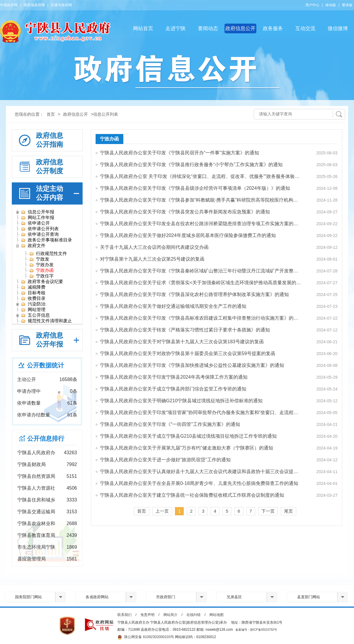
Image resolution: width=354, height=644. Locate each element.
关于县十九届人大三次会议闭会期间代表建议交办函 (154, 247)
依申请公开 (35, 223)
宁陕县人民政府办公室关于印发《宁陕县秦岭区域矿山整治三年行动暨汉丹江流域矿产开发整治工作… (201, 271)
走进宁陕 (176, 28)
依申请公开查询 (40, 234)
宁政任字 (41, 276)
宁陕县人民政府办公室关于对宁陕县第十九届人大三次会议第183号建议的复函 (182, 342)
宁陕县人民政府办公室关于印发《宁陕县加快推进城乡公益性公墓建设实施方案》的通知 (192, 365)
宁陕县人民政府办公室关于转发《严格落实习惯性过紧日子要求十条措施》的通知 (185, 330)
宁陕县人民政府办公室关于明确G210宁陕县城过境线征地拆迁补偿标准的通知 (181, 401)
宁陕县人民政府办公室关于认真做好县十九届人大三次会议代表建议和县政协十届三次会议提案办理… (201, 471)
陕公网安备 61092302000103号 (146, 637)
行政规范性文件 (48, 254)
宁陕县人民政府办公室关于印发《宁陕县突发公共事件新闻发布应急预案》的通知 (185, 212)
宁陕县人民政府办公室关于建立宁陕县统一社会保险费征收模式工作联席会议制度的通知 (192, 495)
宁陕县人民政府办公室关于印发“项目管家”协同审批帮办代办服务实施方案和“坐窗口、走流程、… (201, 412)
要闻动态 (208, 28)
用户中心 (312, 5)
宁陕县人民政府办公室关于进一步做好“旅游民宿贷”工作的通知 (165, 460)
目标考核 (33, 293)
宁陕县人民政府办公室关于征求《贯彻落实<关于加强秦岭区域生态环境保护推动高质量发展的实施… (201, 283)
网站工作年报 (38, 218)
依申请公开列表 (40, 229)
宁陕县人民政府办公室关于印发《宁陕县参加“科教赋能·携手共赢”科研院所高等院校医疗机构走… (201, 200)
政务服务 (273, 28)
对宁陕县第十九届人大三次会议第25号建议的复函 (152, 259)
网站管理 (33, 310)
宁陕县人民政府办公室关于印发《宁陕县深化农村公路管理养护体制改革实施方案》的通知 (194, 294)
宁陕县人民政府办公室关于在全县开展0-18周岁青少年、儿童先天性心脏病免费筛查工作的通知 (199, 483)
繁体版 (347, 5)
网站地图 (217, 615)
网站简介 (171, 615)
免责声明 (147, 615)
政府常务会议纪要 (42, 282)
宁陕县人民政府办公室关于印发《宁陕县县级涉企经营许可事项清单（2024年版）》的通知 (195, 188)
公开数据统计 (45, 365)
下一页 (268, 511)
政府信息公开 (240, 28)
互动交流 (305, 28)
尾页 (289, 511)
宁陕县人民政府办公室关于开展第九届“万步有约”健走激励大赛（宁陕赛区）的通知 (187, 448)
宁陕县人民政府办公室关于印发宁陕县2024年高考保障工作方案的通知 (174, 377)
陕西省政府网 (34, 5)
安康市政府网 (61, 5)
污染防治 (33, 304)
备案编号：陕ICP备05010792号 (256, 630)
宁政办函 (41, 270)
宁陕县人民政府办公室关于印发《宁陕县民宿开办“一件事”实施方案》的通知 (180, 153)
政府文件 (33, 246)
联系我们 (124, 615)
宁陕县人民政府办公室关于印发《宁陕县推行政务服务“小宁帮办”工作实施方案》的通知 (191, 165)
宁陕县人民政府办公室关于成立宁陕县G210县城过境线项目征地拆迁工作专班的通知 (188, 436)
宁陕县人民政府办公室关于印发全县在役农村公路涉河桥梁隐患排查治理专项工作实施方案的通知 (201, 224)
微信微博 (338, 28)
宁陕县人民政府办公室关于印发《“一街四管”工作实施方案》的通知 (170, 424)
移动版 (331, 5)
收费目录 (33, 298)
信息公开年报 (38, 212)
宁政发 (39, 259)
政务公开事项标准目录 (46, 240)
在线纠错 (194, 615)
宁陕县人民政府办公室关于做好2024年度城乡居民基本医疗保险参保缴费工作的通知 (188, 235)
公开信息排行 (46, 438)
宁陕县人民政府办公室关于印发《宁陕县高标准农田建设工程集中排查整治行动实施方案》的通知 (201, 318)
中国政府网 (9, 5)
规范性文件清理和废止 (46, 321)
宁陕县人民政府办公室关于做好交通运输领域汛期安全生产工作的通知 (173, 306)
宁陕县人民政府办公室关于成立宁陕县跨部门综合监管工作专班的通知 (173, 389)
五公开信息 (35, 315)
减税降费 (33, 287)
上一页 (162, 511)
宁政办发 (41, 265)
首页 (51, 114)
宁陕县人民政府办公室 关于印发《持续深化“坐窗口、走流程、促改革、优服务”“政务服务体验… (200, 176)
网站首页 (143, 28)
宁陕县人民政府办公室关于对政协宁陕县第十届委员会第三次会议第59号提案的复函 (188, 353)
